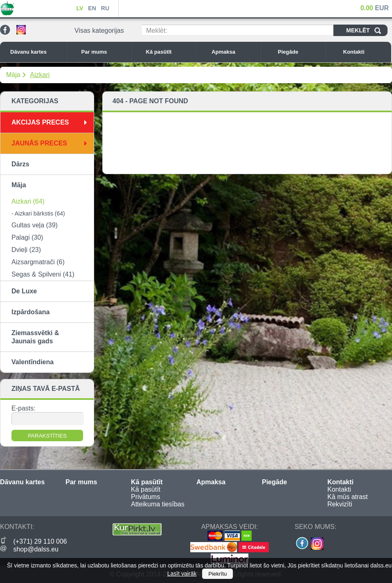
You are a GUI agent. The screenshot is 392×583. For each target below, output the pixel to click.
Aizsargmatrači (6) (38, 262)
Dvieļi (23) (26, 250)
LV (80, 8)
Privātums (145, 497)
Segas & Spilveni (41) (43, 274)
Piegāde (299, 52)
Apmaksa (234, 52)
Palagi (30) (27, 237)
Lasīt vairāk (182, 574)
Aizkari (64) (28, 201)
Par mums (104, 52)
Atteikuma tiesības (158, 504)
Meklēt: (157, 31)
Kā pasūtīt (169, 52)
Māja (13, 75)
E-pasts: (24, 408)
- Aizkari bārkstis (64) (38, 213)
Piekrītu (217, 574)
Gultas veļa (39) (35, 225)
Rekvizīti (340, 504)
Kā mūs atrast (348, 497)
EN (92, 8)
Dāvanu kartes (36, 52)
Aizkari (40, 75)
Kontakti (365, 52)
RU (105, 8)
